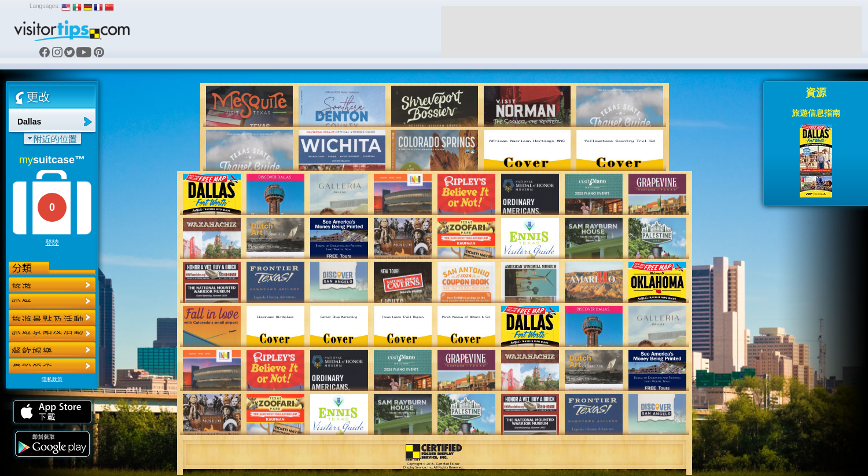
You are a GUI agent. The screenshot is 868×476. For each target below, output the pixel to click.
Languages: (45, 6)
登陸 (52, 243)
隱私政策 (52, 379)
